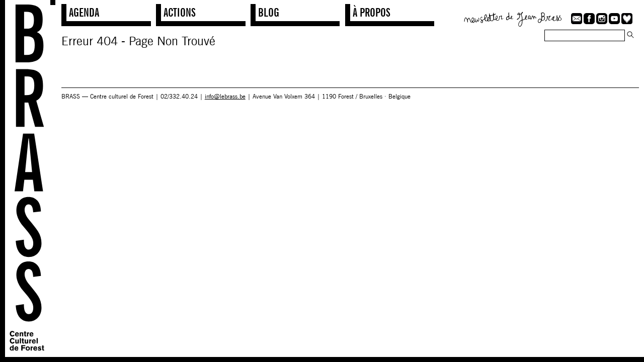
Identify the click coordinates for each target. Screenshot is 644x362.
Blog (269, 12)
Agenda (84, 12)
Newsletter (513, 18)
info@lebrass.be (225, 96)
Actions (180, 12)
